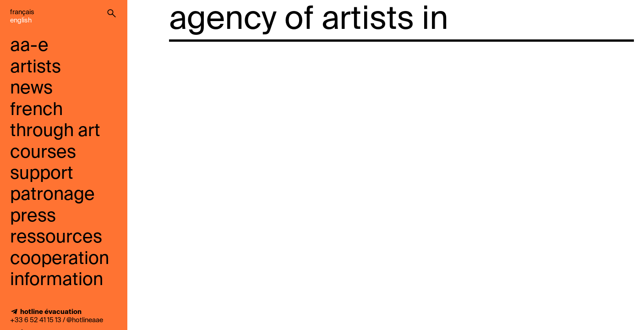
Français (22, 12)
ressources (56, 238)
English (21, 21)
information (57, 280)
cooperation (60, 259)
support (42, 174)
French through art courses (55, 132)
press (33, 217)
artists (35, 68)
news (31, 89)
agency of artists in (309, 20)
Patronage (52, 195)
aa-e (29, 46)
